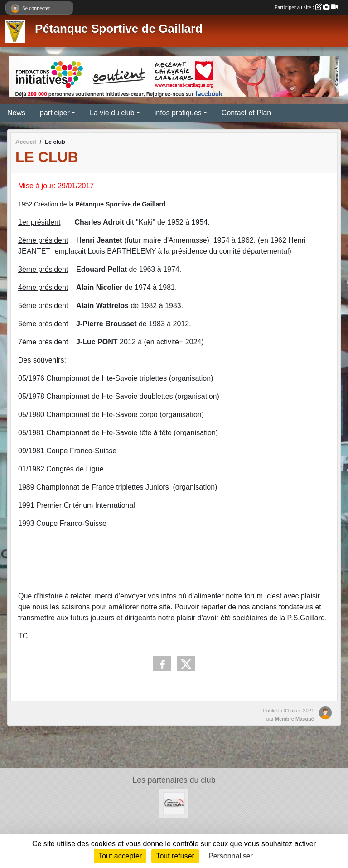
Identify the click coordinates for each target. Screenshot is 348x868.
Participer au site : (306, 7)
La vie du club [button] (112, 113)
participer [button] (55, 113)
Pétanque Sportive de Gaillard (119, 29)
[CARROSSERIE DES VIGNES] (174, 802)
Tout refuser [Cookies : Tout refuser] (175, 856)
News (16, 113)
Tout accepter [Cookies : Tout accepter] (120, 856)
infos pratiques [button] (178, 113)
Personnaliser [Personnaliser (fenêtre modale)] (231, 856)
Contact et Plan (246, 113)
